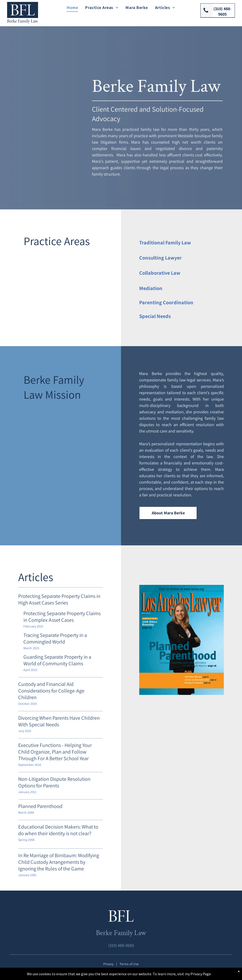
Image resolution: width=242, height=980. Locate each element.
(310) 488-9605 (121, 945)
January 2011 (27, 792)
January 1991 (27, 875)
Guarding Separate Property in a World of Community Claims (57, 660)
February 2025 (33, 626)
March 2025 (31, 648)
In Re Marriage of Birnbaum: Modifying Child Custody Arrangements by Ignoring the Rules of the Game (59, 862)
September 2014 (30, 765)
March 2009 (26, 812)
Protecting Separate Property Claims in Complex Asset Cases (62, 617)
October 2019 (27, 704)
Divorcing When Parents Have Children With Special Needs (59, 721)
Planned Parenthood (40, 806)
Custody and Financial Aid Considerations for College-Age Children (51, 691)
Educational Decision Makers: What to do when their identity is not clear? (58, 830)
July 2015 (25, 731)
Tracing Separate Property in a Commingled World (55, 638)
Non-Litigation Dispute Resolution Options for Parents (54, 782)
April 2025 (30, 670)
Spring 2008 (26, 840)
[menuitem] (72, 7)
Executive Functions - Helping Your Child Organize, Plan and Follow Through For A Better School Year (55, 752)
